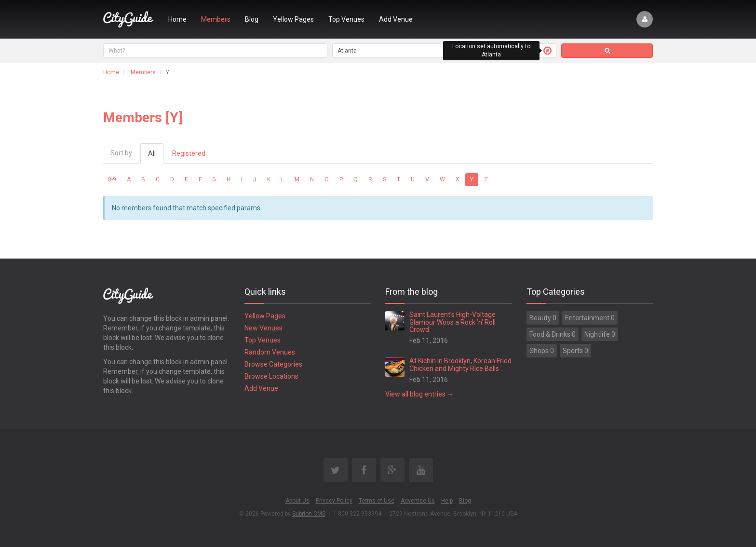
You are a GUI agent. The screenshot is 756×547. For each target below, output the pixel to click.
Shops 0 (542, 351)
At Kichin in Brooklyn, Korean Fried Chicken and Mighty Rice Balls (460, 364)
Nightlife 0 (600, 334)
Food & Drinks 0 (553, 334)
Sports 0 (575, 351)
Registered (189, 153)
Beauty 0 (543, 318)
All (152, 153)
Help (447, 501)
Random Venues (270, 352)
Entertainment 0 (590, 318)
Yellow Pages (293, 19)
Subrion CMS (309, 514)
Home (177, 19)
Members (216, 19)
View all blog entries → (419, 394)
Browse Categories (273, 364)
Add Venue (396, 19)
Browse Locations (271, 376)
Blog (252, 19)
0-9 (112, 179)
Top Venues (346, 19)
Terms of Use (377, 501)
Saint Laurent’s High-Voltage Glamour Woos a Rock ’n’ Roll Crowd (452, 322)
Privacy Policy (334, 501)
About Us (297, 501)
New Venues (263, 328)
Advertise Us (418, 501)
